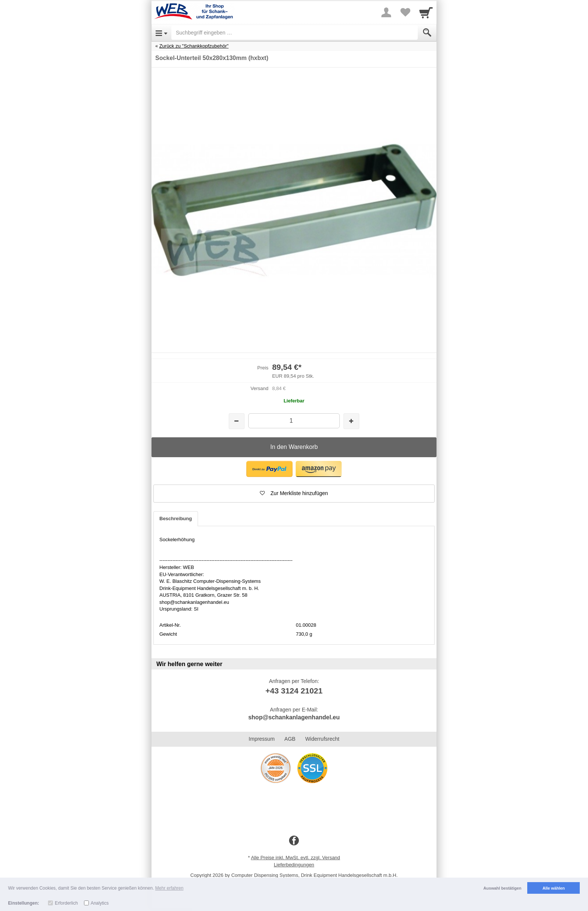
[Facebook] (294, 841)
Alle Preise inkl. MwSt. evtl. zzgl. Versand (295, 858)
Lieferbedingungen (294, 865)
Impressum (262, 739)
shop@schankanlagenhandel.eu (294, 717)
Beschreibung (176, 519)
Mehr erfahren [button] (169, 888)
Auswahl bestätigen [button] (502, 888)
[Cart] (426, 12)
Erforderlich (66, 903)
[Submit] (427, 33)
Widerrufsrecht (322, 739)
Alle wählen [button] (554, 888)
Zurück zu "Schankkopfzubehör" (194, 46)
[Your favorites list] (405, 12)
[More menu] (386, 12)
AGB (290, 739)
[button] (269, 469)
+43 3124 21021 (294, 691)
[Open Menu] (161, 33)
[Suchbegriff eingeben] (295, 33)
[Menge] (294, 421)
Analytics (100, 903)
